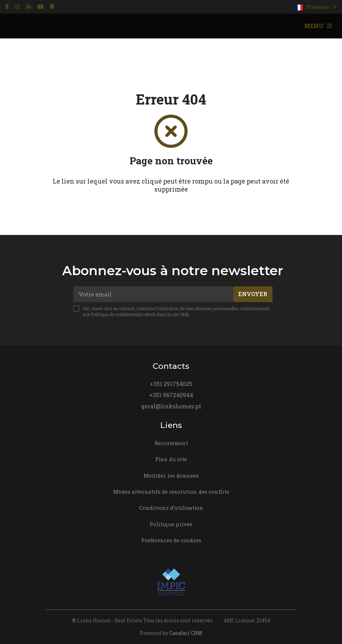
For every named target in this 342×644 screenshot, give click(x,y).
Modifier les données (171, 475)
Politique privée (171, 524)
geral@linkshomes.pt (171, 406)
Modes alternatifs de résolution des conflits (171, 492)
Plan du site (171, 459)
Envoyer (253, 294)
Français (316, 7)
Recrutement (171, 443)
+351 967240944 (171, 395)
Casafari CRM (186, 633)
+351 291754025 (171, 384)
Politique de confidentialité (117, 314)
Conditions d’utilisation (171, 508)
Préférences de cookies (171, 540)
